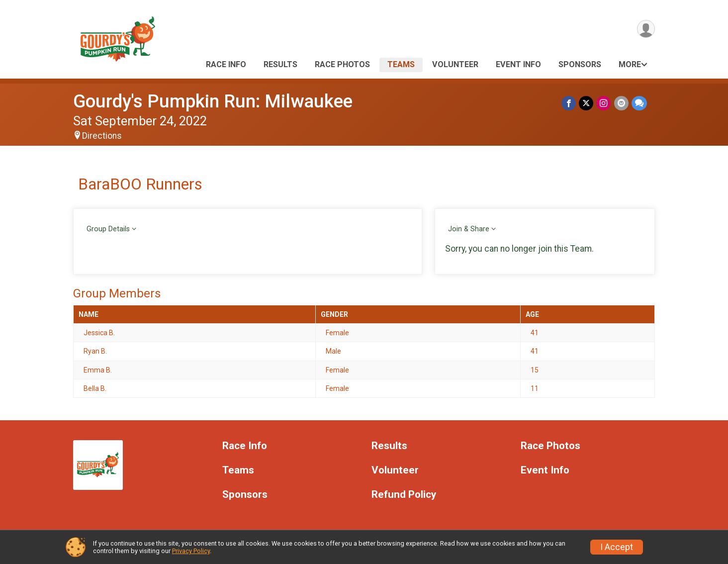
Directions (102, 136)
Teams (401, 64)
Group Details (108, 229)
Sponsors (580, 64)
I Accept (617, 547)
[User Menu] (646, 29)
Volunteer (455, 64)
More (630, 64)
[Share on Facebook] (569, 103)
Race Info (226, 64)
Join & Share (469, 229)
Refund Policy (404, 495)
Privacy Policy (191, 551)
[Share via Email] (621, 103)
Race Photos (342, 64)
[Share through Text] (639, 103)
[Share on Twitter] (587, 103)
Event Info (518, 64)
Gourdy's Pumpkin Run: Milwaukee (213, 101)
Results (280, 64)
